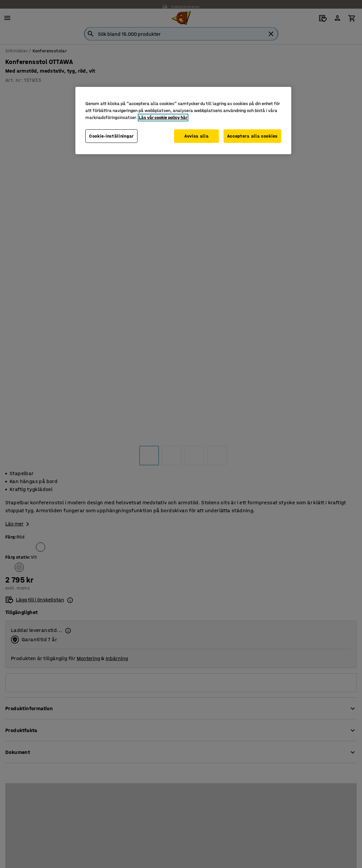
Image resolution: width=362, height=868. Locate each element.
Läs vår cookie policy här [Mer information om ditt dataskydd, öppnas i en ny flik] (163, 118)
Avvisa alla (195, 136)
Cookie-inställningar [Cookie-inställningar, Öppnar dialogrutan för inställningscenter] (111, 136)
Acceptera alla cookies (252, 136)
